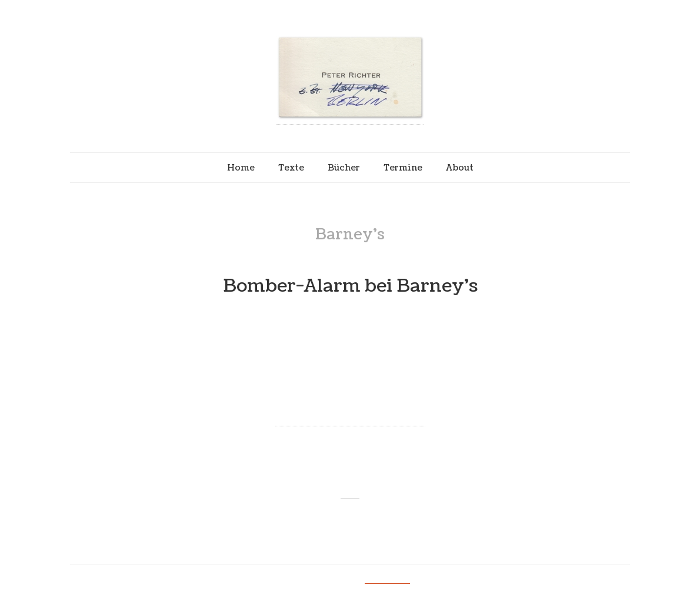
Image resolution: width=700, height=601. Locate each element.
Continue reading (350, 416)
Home (241, 168)
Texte (291, 168)
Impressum (387, 580)
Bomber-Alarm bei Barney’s (350, 286)
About (460, 168)
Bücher (344, 168)
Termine (403, 168)
